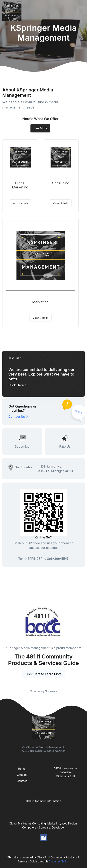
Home (22, 769)
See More (41, 128)
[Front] (13, 11)
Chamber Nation (59, 861)
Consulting (61, 183)
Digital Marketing (20, 185)
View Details (20, 203)
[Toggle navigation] (81, 11)
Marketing (40, 302)
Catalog (22, 775)
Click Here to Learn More (44, 674)
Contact (22, 781)
